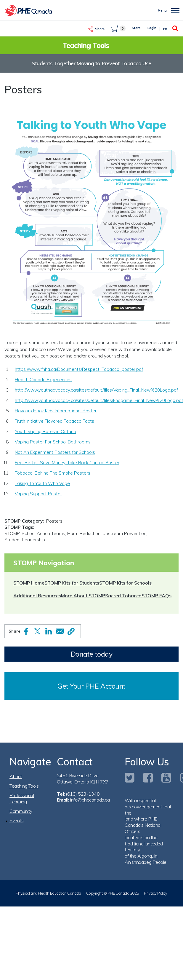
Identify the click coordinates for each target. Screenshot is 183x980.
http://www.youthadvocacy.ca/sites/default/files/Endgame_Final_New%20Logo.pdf (99, 400)
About (16, 776)
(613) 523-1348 (83, 794)
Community (21, 811)
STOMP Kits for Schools (125, 583)
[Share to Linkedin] (49, 631)
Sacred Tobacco (123, 596)
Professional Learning (22, 798)
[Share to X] (37, 631)
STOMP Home (29, 583)
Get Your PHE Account (91, 686)
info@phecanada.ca (90, 800)
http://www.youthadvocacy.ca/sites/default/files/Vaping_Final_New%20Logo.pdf (96, 390)
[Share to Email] (60, 631)
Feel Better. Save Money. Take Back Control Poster (67, 463)
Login (152, 28)
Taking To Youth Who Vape (42, 483)
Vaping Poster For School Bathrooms (53, 442)
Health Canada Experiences (43, 380)
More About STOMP (83, 596)
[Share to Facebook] (26, 631)
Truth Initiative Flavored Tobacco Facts (54, 421)
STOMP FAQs (156, 596)
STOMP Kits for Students (72, 583)
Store (136, 28)
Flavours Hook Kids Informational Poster (56, 411)
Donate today (91, 654)
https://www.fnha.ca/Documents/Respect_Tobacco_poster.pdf (79, 369)
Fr (165, 29)
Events (16, 821)
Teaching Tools (24, 786)
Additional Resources (37, 596)
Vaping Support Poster (38, 494)
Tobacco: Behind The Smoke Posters (53, 473)
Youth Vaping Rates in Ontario (45, 431)
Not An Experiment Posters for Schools (55, 452)
